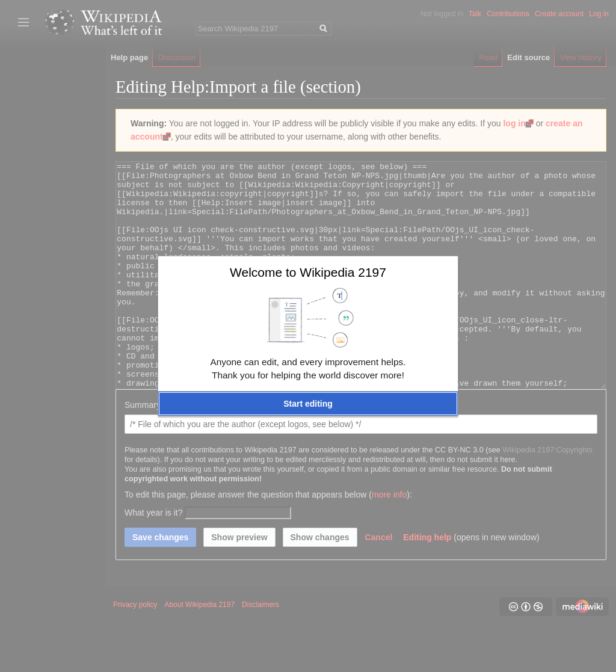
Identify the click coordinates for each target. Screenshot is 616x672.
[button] (308, 404)
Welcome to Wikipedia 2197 (308, 272)
